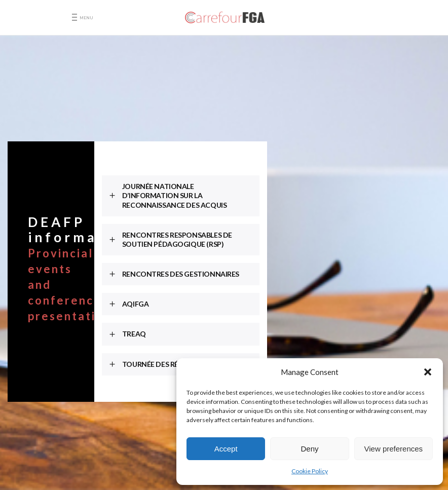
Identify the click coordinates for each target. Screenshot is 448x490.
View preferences (394, 449)
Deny (309, 449)
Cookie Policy (310, 471)
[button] (428, 372)
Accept (226, 449)
